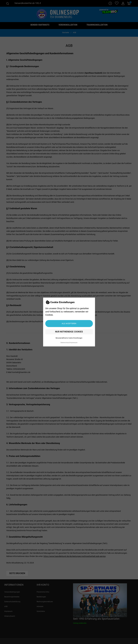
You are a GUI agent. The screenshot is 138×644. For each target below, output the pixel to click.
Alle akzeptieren (69, 324)
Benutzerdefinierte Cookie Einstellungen (69, 338)
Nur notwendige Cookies (69, 332)
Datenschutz (65, 343)
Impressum (74, 343)
